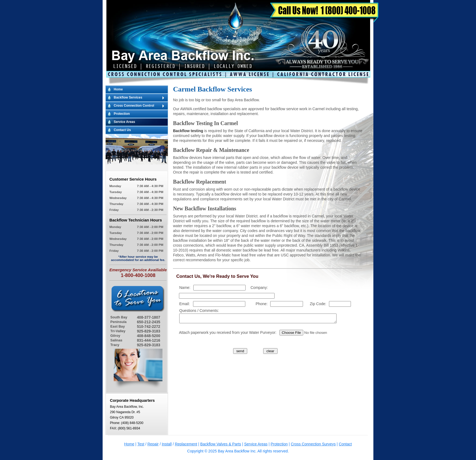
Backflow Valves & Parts (221, 444)
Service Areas (124, 122)
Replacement (186, 444)
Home (118, 89)
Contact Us (122, 130)
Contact (345, 444)
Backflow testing (188, 131)
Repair (153, 444)
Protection (122, 114)
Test (141, 444)
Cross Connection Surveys (313, 444)
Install (167, 444)
